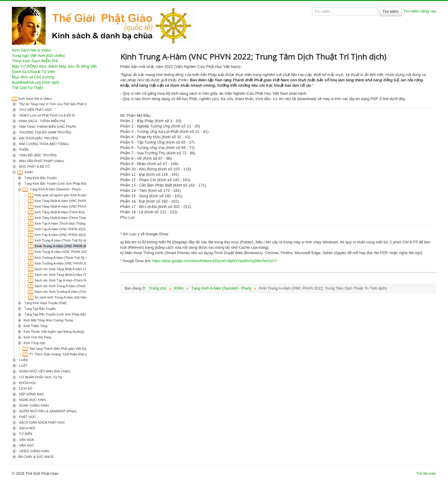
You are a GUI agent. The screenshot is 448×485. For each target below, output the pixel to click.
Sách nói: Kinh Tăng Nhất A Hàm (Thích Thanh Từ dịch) (75, 275)
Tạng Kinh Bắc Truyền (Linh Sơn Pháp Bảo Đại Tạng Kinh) (67, 184)
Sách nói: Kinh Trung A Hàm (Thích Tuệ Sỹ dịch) (70, 286)
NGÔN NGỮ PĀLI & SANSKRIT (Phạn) (47, 411)
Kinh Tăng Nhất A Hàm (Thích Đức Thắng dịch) (69, 212)
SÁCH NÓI (26, 428)
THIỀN (23, 150)
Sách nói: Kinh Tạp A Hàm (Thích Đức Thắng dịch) (71, 280)
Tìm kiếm (390, 11)
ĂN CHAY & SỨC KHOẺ (36, 457)
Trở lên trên (426, 474)
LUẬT (23, 366)
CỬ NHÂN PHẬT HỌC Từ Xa (40, 377)
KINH (28, 172)
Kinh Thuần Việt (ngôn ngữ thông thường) (54, 332)
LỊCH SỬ (25, 388)
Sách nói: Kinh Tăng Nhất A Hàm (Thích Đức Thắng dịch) (76, 269)
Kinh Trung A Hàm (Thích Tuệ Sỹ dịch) (63, 240)
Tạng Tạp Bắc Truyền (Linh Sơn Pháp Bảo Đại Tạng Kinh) (66, 314)
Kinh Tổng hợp (34, 343)
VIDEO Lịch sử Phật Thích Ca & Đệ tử (46, 115)
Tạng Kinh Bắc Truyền (40, 178)
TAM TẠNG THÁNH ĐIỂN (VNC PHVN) (47, 127)
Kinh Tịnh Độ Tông (37, 337)
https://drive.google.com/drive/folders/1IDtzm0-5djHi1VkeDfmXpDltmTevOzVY (215, 261)
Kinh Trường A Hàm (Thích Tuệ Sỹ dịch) (64, 258)
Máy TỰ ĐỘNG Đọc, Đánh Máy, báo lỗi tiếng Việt (54, 66)
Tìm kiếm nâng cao (420, 11)
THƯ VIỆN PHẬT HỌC (35, 110)
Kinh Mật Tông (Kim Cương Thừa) (48, 320)
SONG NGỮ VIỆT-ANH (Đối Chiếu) (44, 371)
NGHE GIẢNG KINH (33, 405)
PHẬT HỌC (27, 417)
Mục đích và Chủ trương (33, 77)
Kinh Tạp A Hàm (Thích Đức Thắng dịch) (64, 223)
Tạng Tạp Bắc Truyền (40, 309)
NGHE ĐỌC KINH (32, 400)
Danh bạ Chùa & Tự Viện (33, 72)
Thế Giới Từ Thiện (28, 88)
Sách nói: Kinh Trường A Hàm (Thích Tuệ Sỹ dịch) (71, 292)
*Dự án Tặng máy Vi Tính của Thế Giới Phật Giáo (55, 104)
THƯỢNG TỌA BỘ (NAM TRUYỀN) (45, 132)
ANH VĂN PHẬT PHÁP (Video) (41, 161)
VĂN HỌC (26, 445)
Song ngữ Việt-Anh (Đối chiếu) (38, 56)
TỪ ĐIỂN (25, 434)
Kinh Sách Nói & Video (31, 50)
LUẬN (23, 360)
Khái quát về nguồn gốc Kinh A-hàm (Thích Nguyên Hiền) (77, 195)
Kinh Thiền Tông (35, 326)
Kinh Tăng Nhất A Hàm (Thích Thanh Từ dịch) (68, 218)
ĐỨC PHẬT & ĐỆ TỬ (34, 167)
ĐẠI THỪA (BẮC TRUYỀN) (38, 138)
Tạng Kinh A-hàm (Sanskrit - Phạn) (55, 189)
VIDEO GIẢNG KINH (34, 451)
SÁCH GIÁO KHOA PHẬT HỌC (42, 422)
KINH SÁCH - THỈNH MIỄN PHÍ (42, 121)
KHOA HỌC (27, 383)
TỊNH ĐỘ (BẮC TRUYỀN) (37, 155)
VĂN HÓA (26, 440)
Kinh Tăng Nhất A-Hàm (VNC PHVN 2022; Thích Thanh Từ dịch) (81, 201)
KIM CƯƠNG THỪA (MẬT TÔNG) (43, 144)
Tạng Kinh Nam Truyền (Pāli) (45, 303)
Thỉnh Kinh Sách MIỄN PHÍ (35, 61)
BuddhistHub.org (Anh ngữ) (36, 82)
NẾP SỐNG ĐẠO (31, 394)
